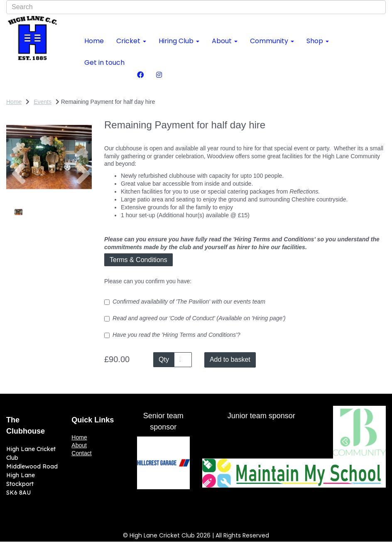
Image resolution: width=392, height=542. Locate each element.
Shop (318, 41)
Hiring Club (179, 41)
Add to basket (230, 359)
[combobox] (196, 7)
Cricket (131, 41)
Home (94, 41)
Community (272, 41)
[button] (17, 178)
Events (43, 102)
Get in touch (104, 63)
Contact (81, 453)
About (225, 41)
